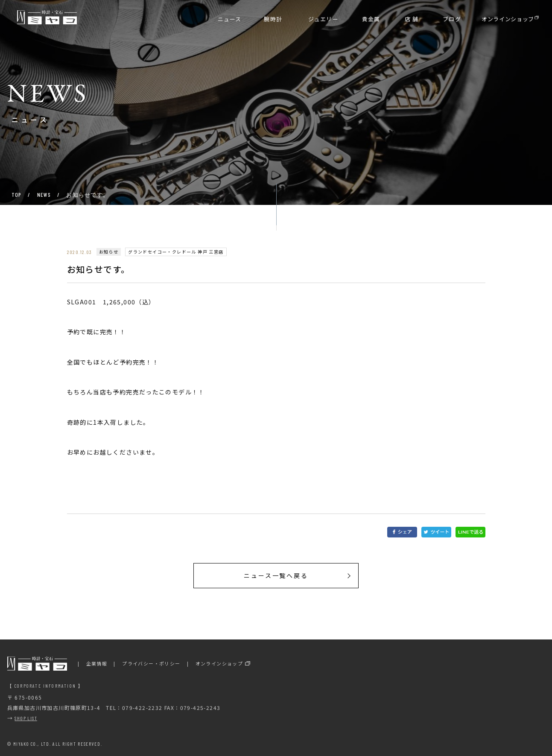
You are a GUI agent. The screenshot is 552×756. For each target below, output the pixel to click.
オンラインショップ (219, 663)
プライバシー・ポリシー (151, 663)
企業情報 (97, 663)
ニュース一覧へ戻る (276, 575)
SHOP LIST (26, 718)
